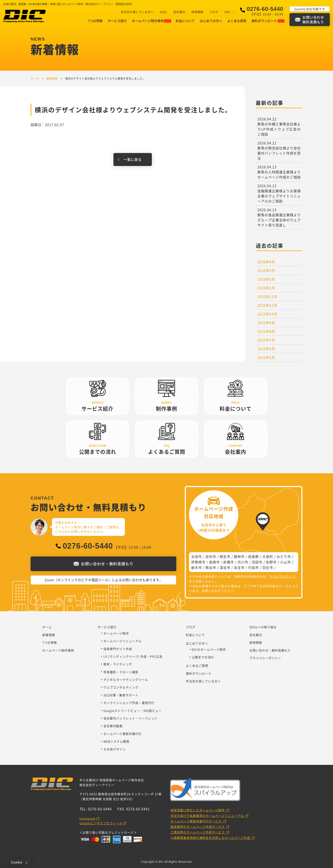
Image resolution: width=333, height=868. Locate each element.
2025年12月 (267, 296)
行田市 (253, 567)
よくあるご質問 (197, 666)
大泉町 (268, 556)
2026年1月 (266, 288)
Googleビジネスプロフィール (101, 823)
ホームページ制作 (116, 633)
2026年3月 (266, 270)
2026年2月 (266, 279)
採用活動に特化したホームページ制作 (198, 810)
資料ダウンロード (268, 21)
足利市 (211, 556)
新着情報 (49, 635)
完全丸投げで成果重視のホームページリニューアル (208, 816)
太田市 (197, 556)
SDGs (163, 12)
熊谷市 (211, 567)
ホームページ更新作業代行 (123, 734)
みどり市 (284, 556)
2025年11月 (267, 305)
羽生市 (268, 567)
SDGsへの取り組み (263, 627)
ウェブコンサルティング (121, 687)
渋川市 (243, 562)
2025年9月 (266, 323)
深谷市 (225, 567)
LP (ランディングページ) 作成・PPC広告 (133, 656)
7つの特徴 (95, 21)
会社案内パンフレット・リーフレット (131, 718)
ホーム (47, 627)
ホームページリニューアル (123, 641)
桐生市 (225, 556)
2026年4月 (266, 262)
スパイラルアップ (282, 576)
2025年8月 (266, 331)
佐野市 (271, 562)
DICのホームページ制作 (209, 649)
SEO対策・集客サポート (121, 695)
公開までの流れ (203, 657)
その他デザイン (115, 749)
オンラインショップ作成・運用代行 (129, 703)
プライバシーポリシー (265, 658)
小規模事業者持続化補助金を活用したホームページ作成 (211, 838)
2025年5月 (266, 357)
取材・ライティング (118, 664)
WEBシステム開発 (116, 741)
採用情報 (197, 12)
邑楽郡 (253, 556)
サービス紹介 (117, 21)
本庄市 (239, 567)
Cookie (17, 862)
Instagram (87, 818)
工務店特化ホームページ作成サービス (198, 832)
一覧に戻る (133, 159)
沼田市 (257, 562)
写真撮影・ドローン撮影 (121, 672)
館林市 (239, 556)
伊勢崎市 (198, 562)
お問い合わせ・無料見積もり (270, 650)
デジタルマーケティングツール (126, 680)
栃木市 (197, 567)
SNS (228, 12)
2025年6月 (266, 349)
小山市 (286, 562)
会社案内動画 (113, 726)
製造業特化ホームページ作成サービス (198, 827)
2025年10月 (267, 314)
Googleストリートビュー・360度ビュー (133, 711)
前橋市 (229, 562)
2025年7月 (266, 340)
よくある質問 (237, 21)
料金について (185, 21)
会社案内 (179, 12)
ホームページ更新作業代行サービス (196, 821)
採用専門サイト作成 (118, 649)
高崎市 (214, 562)
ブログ (214, 12)
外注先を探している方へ (137, 12)
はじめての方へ (211, 21)
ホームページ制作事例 (151, 21)
